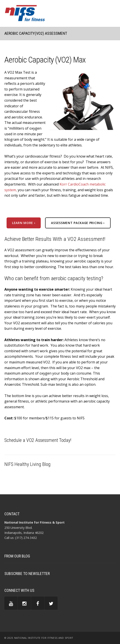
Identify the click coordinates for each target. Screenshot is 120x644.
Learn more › (24, 223)
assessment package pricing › (78, 223)
